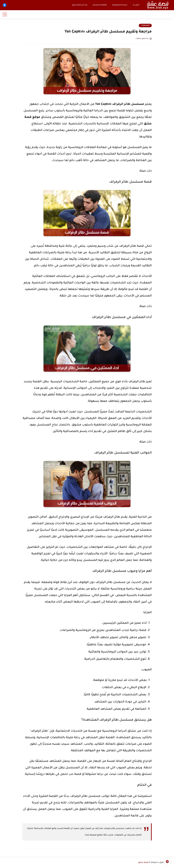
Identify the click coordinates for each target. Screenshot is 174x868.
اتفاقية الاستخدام (100, 5)
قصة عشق (166, 14)
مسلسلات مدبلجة (115, 14)
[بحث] (5, 14)
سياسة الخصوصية (120, 5)
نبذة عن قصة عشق (80, 5)
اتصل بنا (136, 5)
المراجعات (145, 25)
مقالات (101, 14)
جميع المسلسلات (149, 14)
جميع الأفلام (132, 14)
